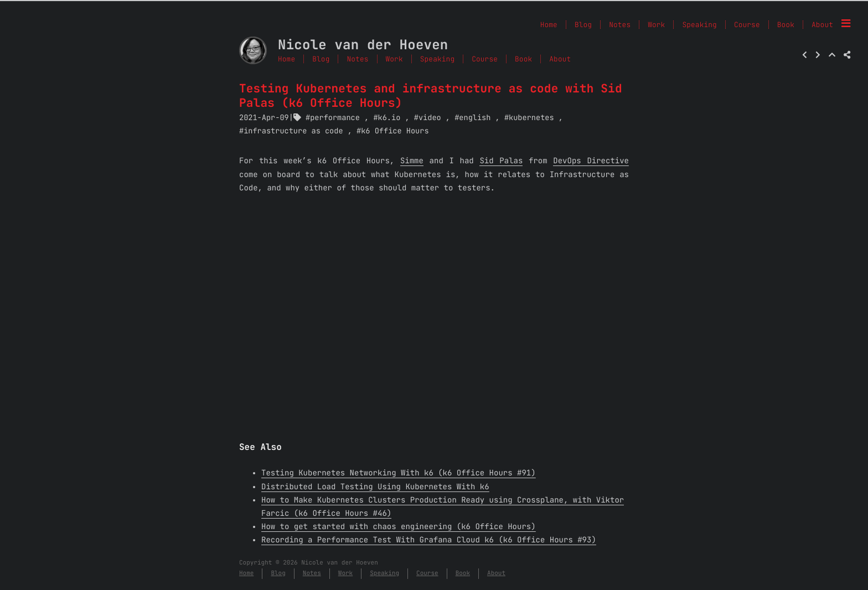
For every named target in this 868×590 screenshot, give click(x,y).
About (822, 25)
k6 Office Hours (395, 131)
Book (523, 59)
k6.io (389, 118)
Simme (412, 161)
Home (286, 59)
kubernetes (531, 118)
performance (335, 118)
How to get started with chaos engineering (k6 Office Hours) (399, 527)
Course (485, 59)
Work (394, 59)
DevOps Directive (591, 161)
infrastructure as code (293, 131)
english (475, 118)
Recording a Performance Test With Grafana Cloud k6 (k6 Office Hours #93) (429, 540)
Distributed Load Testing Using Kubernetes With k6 (375, 487)
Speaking (437, 59)
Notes (357, 59)
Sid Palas (501, 161)
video (430, 118)
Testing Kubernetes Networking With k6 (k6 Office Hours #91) (399, 473)
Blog (321, 59)
